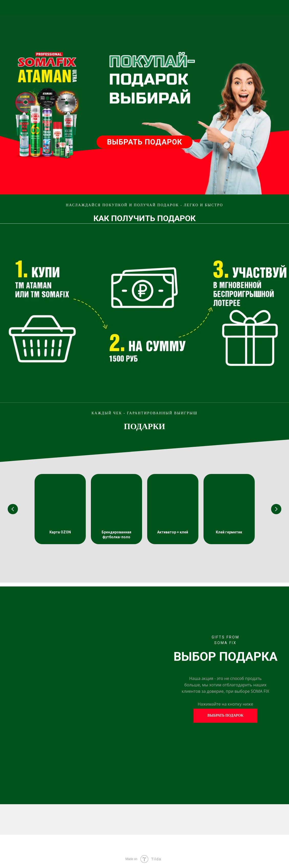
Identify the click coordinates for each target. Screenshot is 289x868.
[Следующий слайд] (276, 509)
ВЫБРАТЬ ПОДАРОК (145, 142)
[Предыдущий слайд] (13, 509)
